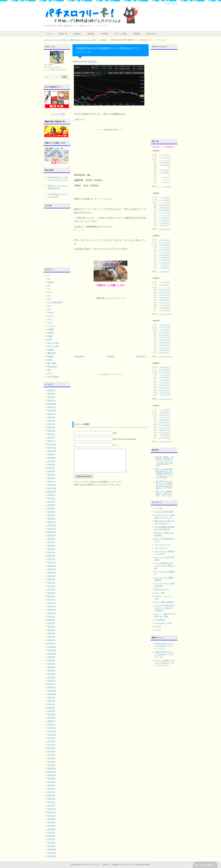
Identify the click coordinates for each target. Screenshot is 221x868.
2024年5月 (51, 468)
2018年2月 (51, 721)
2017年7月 (51, 745)
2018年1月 (51, 725)
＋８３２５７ (164, 220)
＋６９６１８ (165, 435)
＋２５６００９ (164, 210)
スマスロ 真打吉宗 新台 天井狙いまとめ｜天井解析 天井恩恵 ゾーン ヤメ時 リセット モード (165, 473)
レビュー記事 (58, 114)
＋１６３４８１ (164, 353)
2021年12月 (52, 566)
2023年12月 (52, 485)
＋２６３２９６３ (165, 441)
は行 (49, 306)
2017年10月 (52, 735)
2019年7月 (51, 664)
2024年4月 (51, 471)
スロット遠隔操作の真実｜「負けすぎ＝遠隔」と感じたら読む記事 (164, 495)
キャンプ (51, 316)
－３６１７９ (164, 265)
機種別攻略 (51, 353)
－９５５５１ (164, 330)
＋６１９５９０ (164, 229)
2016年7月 (51, 785)
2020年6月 (51, 627)
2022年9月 (51, 535)
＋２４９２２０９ (165, 356)
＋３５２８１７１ (165, 399)
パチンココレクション (163, 545)
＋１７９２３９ (164, 223)
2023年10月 (52, 492)
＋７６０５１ (164, 247)
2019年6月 (51, 667)
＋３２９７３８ (164, 327)
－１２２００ (164, 240)
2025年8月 (51, 417)
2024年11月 (52, 448)
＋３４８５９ (164, 255)
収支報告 (91, 34)
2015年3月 (51, 839)
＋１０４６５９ (164, 345)
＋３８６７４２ (164, 430)
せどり (50, 292)
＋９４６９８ (165, 412)
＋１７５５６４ (164, 245)
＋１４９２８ (164, 310)
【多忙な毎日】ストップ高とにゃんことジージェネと (57, 179)
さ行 (49, 289)
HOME (111, 356)
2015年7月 (51, 826)
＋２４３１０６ (164, 297)
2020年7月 (51, 623)
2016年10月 (52, 775)
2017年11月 (52, 731)
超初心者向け (52, 366)
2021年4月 (51, 593)
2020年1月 (51, 643)
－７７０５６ (165, 410)
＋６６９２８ (164, 325)
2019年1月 (51, 684)
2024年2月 (51, 478)
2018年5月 (51, 711)
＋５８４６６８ (164, 272)
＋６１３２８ (165, 375)
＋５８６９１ (164, 268)
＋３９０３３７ (164, 295)
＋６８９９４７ (164, 367)
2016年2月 (51, 802)
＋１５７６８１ (164, 250)
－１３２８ (164, 187)
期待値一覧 (63, 34)
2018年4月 (51, 714)
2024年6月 (51, 465)
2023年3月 (51, 515)
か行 (49, 285)
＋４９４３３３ (164, 392)
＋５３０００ (164, 260)
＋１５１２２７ (164, 417)
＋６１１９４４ (164, 385)
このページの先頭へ (205, 865)
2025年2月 (51, 438)
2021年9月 (51, 576)
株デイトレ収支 (121, 34)
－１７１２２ (164, 242)
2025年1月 (51, 441)
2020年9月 (51, 616)
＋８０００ (164, 252)
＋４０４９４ (164, 162)
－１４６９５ (164, 172)
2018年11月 (52, 691)
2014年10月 (52, 856)
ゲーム (50, 319)
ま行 (49, 309)
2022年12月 (52, 525)
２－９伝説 (159, 508)
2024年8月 (51, 458)
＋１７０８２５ (164, 432)
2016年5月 (51, 792)
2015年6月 (51, 829)
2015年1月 (51, 846)
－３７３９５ (164, 157)
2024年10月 (52, 451)
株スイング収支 (53, 343)
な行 (49, 299)
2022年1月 (51, 562)
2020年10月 (52, 613)
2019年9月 (51, 657)
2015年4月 (51, 836)
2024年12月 (52, 444)
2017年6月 (51, 748)
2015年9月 (51, 819)
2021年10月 (52, 573)
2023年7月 (51, 502)
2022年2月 (51, 559)
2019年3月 (51, 677)
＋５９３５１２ (164, 390)
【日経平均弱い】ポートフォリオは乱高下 (57, 195)
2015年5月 (51, 833)
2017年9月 (51, 738)
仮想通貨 (137, 34)
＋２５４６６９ (164, 292)
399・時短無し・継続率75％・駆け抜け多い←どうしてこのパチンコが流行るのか (165, 460)
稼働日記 (77, 34)
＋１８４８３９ (164, 257)
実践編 (50, 336)
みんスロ (158, 626)
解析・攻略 (51, 363)
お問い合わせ (152, 34)
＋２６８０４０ (164, 420)
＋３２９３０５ (164, 337)
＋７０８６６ (164, 308)
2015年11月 (52, 812)
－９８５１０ (164, 263)
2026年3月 (51, 394)
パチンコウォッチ (161, 548)
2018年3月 (51, 718)
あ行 (49, 279)
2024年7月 (51, 461)
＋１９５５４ (164, 170)
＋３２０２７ (164, 285)
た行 (49, 296)
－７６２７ (164, 202)
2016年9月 (51, 779)
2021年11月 (52, 569)
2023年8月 (51, 498)
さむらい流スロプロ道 (163, 623)
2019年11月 (52, 650)
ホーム (49, 34)
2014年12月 (52, 849)
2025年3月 (51, 434)
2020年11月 (52, 610)
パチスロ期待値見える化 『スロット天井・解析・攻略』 (164, 566)
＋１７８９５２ (164, 372)
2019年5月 (51, 670)
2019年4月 (51, 674)
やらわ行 (51, 312)
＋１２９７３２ (164, 347)
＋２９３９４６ (164, 300)
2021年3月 (51, 596)
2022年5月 (51, 549)
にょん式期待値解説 (55, 302)
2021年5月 (51, 589)
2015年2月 (51, 843)
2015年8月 (51, 822)
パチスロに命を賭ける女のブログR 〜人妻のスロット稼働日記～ (164, 608)
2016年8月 (51, 782)
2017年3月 (51, 758)
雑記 (49, 370)
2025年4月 (51, 431)
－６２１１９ (165, 395)
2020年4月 (51, 633)
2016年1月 (51, 806)
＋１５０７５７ (164, 382)
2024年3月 (51, 475)
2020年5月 (51, 630)
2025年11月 (52, 407)
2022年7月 (51, 542)
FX (48, 275)
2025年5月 (51, 427)
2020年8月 (51, 620)
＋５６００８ (164, 282)
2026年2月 (51, 397)
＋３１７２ (164, 212)
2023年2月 (51, 519)
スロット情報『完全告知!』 (165, 602)
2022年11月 (52, 529)
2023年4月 (51, 512)
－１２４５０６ (164, 205)
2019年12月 (52, 647)
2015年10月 (52, 816)
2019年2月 (51, 681)
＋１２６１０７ (164, 225)
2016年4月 (51, 795)
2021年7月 (51, 583)
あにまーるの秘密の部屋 (164, 512)
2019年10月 (52, 654)
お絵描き (51, 282)
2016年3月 (51, 799)
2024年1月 (51, 481)
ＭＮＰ (50, 373)
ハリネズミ (51, 326)
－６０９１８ (165, 380)
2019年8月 (51, 660)
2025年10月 (52, 411)
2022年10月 (52, 532)
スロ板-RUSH (160, 620)
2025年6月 (51, 424)
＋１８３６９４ (164, 342)
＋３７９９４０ (164, 332)
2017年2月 (51, 762)
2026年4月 (51, 390)
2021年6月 (51, 586)
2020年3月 (51, 637)
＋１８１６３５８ (165, 314)
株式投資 (104, 34)
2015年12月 (52, 809)
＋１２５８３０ (164, 207)
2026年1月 (51, 400)
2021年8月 (51, 579)
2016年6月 (51, 789)
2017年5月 (51, 752)
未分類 (50, 339)
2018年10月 (52, 694)
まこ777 (157, 630)
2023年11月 (52, 488)
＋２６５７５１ (164, 415)
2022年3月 (51, 556)
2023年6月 (51, 505)
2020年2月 (51, 640)
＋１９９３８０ (164, 370)
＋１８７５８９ (164, 438)
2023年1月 (51, 522)
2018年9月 (51, 697)
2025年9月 (51, 414)
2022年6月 (51, 546)
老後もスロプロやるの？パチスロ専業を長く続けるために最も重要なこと (164, 485)
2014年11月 (52, 853)
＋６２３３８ (164, 305)
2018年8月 (51, 701)
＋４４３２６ (164, 165)
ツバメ (50, 323)
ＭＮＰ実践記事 (53, 377)
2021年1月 (51, 603)
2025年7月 (51, 421)
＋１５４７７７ (164, 302)
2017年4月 (51, 755)
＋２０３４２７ (164, 335)
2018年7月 (51, 704)
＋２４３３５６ (164, 290)
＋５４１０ (164, 217)
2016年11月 (52, 772)
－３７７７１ (164, 155)
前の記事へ (80, 356)
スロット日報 (159, 593)
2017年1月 (51, 765)
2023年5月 (51, 508)
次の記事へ (141, 356)
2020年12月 (52, 606)
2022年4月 (51, 552)
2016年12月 (52, 768)
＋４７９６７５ (164, 427)
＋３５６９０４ (164, 387)
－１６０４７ (164, 197)
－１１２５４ (164, 200)
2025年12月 (52, 404)
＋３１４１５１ (164, 377)
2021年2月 (51, 600)
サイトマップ (172, 3)
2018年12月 (52, 687)
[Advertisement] (111, 149)
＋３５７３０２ (164, 340)
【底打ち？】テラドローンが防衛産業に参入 (57, 187)
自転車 (50, 360)
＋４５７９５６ (164, 422)
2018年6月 (51, 708)
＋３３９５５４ (164, 350)
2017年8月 (51, 741)
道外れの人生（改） (162, 589)
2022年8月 (51, 539)
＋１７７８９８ (164, 425)
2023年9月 (51, 495)
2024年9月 (51, 454)
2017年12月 (52, 728)
